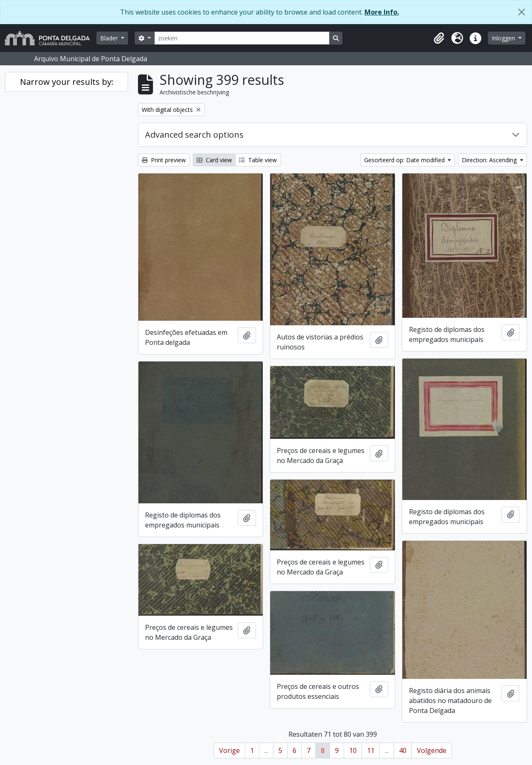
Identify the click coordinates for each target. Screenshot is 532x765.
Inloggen (504, 38)
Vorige (229, 750)
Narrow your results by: (67, 82)
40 (403, 750)
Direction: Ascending (490, 160)
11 (371, 750)
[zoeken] (242, 38)
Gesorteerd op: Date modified (405, 160)
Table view (258, 160)
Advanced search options (194, 135)
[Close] (522, 12)
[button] (439, 38)
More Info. (382, 12)
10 (353, 750)
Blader (110, 38)
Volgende (432, 750)
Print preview (164, 160)
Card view (214, 160)
